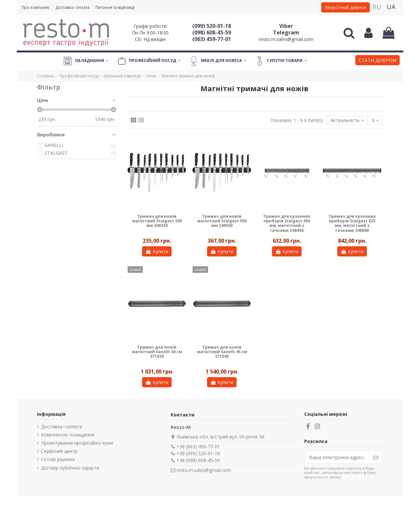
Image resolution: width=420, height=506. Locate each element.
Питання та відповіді (115, 7)
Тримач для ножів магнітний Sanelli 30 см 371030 (157, 352)
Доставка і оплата (73, 7)
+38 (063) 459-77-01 (198, 446)
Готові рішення (58, 459)
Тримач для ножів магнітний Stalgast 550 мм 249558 (222, 221)
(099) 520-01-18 (212, 26)
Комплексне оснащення (68, 435)
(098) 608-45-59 (212, 32)
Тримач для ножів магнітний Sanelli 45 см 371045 (222, 352)
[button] (378, 61)
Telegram (286, 32)
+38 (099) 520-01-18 (198, 453)
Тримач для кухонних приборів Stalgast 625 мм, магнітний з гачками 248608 (352, 223)
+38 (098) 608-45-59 (198, 460)
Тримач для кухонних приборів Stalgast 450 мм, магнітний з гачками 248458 (287, 223)
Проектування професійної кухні (77, 443)
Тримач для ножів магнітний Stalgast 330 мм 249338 (157, 221)
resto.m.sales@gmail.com (286, 39)
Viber (286, 26)
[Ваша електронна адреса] (337, 457)
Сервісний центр (59, 451)
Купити (157, 251)
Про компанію (36, 7)
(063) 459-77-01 (212, 39)
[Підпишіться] (376, 457)
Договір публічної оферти (70, 468)
